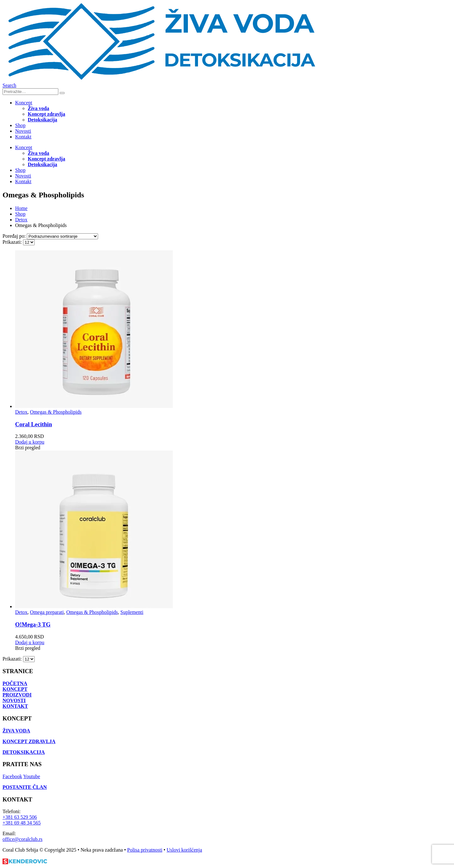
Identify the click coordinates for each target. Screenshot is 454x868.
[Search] (62, 93)
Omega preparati (47, 612)
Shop (20, 125)
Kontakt (23, 137)
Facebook (12, 776)
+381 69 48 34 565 (22, 823)
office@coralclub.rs (23, 839)
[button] (9, 85)
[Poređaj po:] (62, 236)
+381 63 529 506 (20, 817)
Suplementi (132, 612)
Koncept (24, 103)
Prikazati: (13, 242)
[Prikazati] (29, 242)
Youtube (32, 776)
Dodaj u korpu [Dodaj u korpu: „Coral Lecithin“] (30, 442)
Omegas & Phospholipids (56, 412)
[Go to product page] (233, 330)
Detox (21, 412)
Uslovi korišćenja (184, 850)
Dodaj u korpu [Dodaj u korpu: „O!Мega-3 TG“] (30, 642)
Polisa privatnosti (145, 850)
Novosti (23, 131)
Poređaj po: (15, 236)
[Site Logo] (160, 80)
